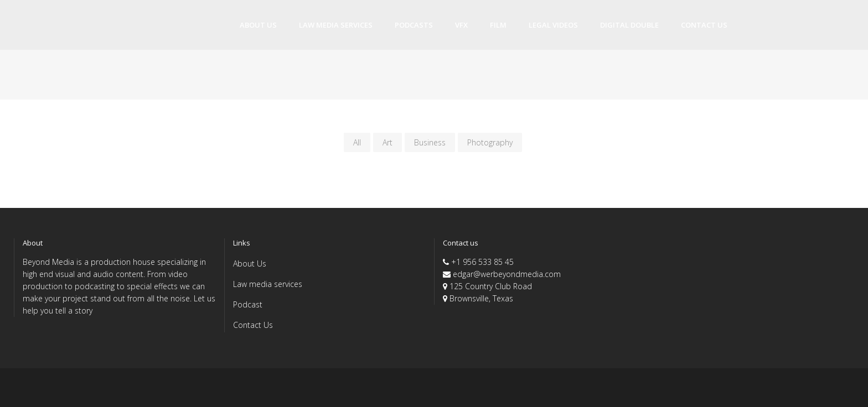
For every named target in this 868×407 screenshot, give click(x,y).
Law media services (268, 284)
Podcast (248, 304)
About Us (250, 263)
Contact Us (253, 325)
